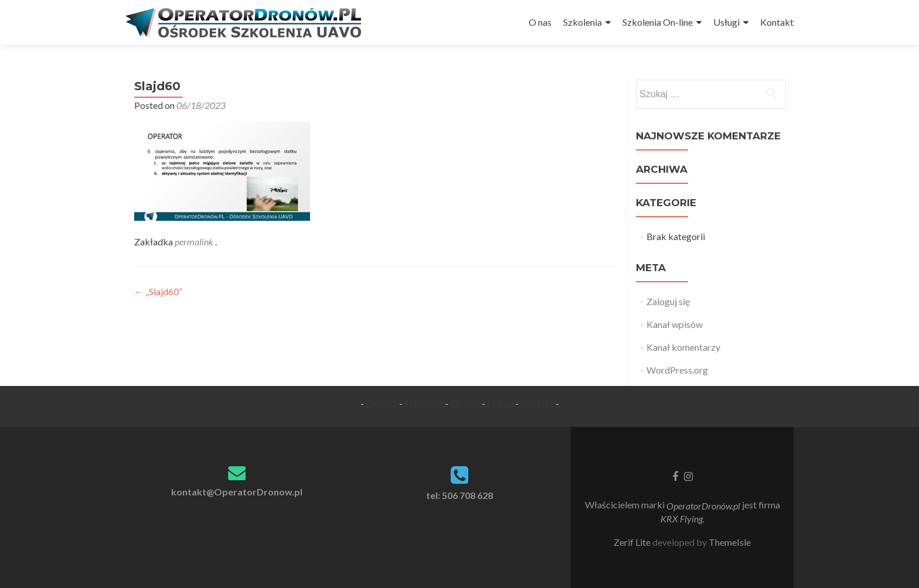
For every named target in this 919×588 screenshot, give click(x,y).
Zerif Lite (633, 542)
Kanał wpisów (675, 324)
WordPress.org (677, 370)
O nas (540, 22)
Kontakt (777, 22)
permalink (195, 242)
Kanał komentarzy (683, 347)
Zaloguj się (668, 301)
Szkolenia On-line (658, 22)
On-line (465, 403)
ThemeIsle (730, 542)
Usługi (726, 22)
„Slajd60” (158, 291)
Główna (382, 403)
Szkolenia (583, 22)
